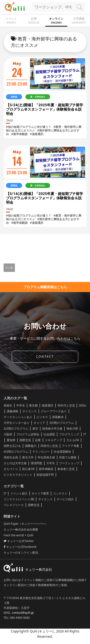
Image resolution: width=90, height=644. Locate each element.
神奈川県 (72, 428)
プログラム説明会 (28, 434)
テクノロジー (41, 452)
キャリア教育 (40, 493)
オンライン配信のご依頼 (20, 585)
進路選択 (48, 405)
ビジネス (42, 417)
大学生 (51, 463)
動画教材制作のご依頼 (53, 585)
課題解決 (58, 417)
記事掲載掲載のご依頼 (70, 580)
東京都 (33, 405)
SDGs (83, 405)
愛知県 (11, 440)
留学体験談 (46, 469)
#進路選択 (37, 134)
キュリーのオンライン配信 (21, 553)
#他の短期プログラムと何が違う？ (29, 127)
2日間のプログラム (16, 428)
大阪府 (8, 434)
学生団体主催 (46, 457)
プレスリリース (14, 505)
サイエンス (30, 411)
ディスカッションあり (18, 417)
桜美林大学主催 (52, 428)
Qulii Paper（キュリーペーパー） (25, 524)
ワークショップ (69, 463)
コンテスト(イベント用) (19, 499)
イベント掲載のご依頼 (39, 580)
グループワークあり (54, 411)
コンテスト (60, 493)
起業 (38, 440)
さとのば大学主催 (15, 463)
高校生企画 (11, 457)
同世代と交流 (49, 446)
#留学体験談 (19, 134)
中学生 (21, 405)
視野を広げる (12, 446)
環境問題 (36, 463)
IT (85, 434)
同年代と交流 (66, 405)
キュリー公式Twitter (19, 541)
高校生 (8, 405)
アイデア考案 (71, 446)
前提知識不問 (45, 475)
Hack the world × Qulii (18, 535)
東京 (35, 428)
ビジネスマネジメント (18, 475)
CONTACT (45, 357)
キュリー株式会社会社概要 (21, 529)
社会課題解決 (62, 452)
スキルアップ (54, 440)
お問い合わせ (13, 580)
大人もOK (73, 440)
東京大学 (28, 457)
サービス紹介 (65, 499)
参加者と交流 (66, 469)
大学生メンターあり (17, 423)
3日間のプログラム (62, 423)
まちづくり (11, 469)
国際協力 (31, 446)
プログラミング (69, 434)
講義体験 (12, 411)
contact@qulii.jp (23, 613)
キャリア (39, 423)
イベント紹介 (19, 493)
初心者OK (28, 469)
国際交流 (25, 440)
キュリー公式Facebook (20, 547)
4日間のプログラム (16, 452)
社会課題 (49, 434)
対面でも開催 (68, 457)
